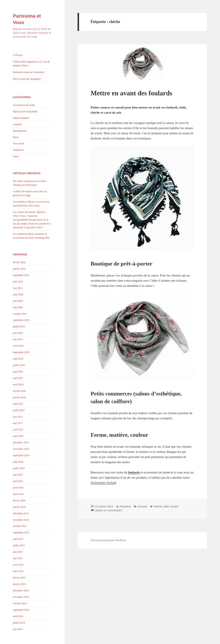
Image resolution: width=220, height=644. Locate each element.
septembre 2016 (21, 455)
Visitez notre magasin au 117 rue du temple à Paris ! (31, 64)
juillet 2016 (19, 468)
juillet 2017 (19, 410)
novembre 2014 (21, 597)
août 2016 (18, 462)
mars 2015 (18, 571)
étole (166, 507)
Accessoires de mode (24, 105)
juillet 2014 (19, 623)
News (16, 137)
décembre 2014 (21, 591)
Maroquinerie (20, 131)
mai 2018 (18, 378)
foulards (134, 472)
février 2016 (19, 501)
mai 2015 (18, 558)
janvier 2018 (19, 397)
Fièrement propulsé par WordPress (108, 540)
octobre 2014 (20, 603)
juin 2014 (18, 629)
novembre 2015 (21, 520)
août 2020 (18, 295)
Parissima (125, 507)
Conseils (17, 124)
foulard (174, 507)
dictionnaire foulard (103, 483)
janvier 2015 (19, 584)
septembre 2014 (21, 610)
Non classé (18, 143)
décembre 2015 (21, 513)
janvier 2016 (19, 507)
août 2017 (18, 404)
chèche (158, 507)
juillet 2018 (19, 365)
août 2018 (18, 359)
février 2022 (19, 262)
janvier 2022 (19, 269)
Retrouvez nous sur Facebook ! (29, 72)
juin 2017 (18, 417)
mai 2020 (18, 307)
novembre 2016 (21, 449)
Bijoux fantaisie (21, 118)
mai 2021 (18, 288)
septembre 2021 (21, 275)
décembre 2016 (21, 443)
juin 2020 (18, 301)
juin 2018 (18, 372)
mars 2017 (18, 436)
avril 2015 (18, 565)
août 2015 (18, 539)
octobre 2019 (20, 314)
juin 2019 (18, 333)
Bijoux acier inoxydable (25, 111)
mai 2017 (18, 423)
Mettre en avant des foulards (131, 93)
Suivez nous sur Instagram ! (27, 79)
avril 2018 (18, 385)
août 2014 (18, 616)
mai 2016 (18, 481)
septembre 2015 (21, 533)
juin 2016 (18, 475)
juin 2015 (18, 552)
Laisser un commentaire (108, 510)
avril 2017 (18, 430)
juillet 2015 (19, 545)
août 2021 (18, 282)
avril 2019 (18, 346)
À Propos (18, 55)
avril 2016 (18, 488)
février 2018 (19, 391)
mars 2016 (18, 494)
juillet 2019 (19, 327)
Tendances (18, 150)
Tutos (16, 156)
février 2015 (19, 578)
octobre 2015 (20, 526)
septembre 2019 (21, 320)
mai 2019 (18, 339)
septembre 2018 (21, 352)
